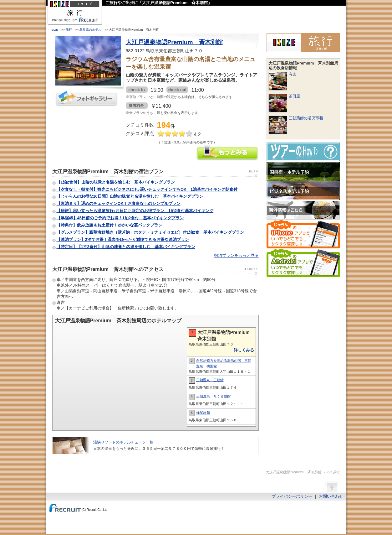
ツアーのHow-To (303, 152)
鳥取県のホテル (90, 30)
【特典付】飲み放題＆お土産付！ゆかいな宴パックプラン (109, 225)
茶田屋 (294, 96)
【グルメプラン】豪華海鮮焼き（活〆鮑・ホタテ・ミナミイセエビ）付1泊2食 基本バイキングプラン (150, 232)
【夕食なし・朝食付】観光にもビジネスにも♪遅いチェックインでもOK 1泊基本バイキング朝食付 (147, 189)
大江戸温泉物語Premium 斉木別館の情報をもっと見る (227, 154)
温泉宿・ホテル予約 (303, 171)
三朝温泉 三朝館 (210, 380)
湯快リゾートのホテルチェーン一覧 (123, 442)
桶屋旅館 (203, 413)
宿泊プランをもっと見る (236, 255)
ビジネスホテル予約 (303, 191)
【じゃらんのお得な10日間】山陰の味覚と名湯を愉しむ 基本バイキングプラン (130, 196)
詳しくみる (244, 350)
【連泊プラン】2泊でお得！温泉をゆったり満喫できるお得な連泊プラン (123, 239)
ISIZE (54, 30)
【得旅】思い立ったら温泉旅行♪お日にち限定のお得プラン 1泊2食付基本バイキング (135, 211)
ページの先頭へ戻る (332, 486)
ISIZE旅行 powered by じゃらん (303, 43)
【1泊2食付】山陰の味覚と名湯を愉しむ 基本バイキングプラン (116, 182)
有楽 (293, 74)
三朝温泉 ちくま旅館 (213, 396)
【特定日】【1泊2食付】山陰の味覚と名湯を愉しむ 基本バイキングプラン (126, 247)
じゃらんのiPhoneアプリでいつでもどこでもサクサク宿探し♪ (303, 234)
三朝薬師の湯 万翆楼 (306, 118)
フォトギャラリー (87, 99)
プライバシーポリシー (292, 496)
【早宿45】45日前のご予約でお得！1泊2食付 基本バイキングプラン (120, 218)
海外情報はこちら (303, 210)
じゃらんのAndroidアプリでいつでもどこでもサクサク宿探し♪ (303, 263)
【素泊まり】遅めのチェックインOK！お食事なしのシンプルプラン (119, 203)
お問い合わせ (331, 496)
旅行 (69, 30)
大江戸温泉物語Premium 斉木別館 (174, 42)
